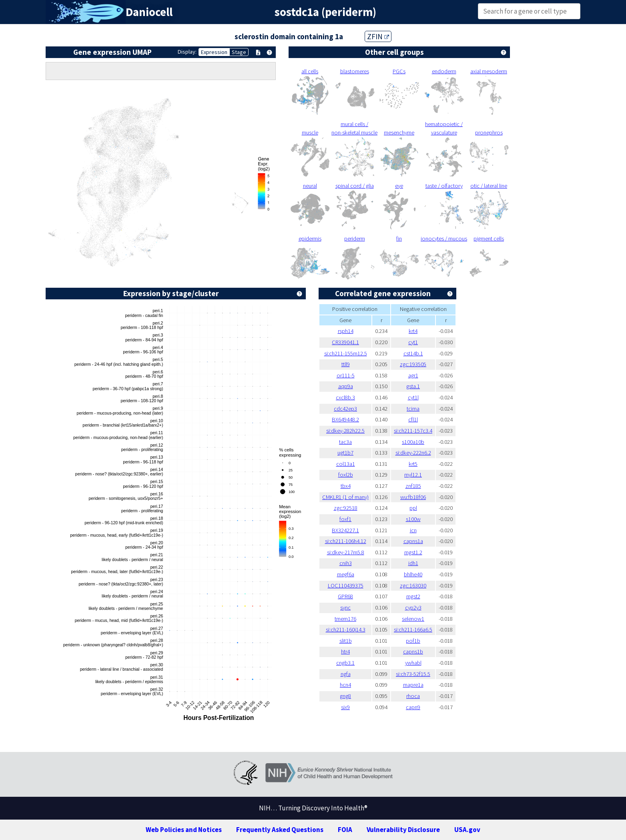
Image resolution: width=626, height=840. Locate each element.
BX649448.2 (345, 419)
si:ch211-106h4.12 (346, 541)
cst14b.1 (413, 353)
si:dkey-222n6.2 (413, 453)
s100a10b (413, 442)
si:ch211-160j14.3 (346, 629)
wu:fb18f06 (413, 497)
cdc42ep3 (345, 409)
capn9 (413, 707)
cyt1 (413, 342)
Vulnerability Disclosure (403, 830)
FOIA (345, 830)
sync (345, 607)
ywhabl (413, 663)
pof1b (413, 641)
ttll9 (346, 364)
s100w (413, 519)
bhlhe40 (413, 574)
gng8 (345, 696)
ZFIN (378, 36)
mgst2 (413, 596)
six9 (345, 707)
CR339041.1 (345, 342)
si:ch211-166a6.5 (413, 629)
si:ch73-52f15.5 (413, 674)
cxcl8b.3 (345, 397)
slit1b (346, 641)
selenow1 (413, 619)
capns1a (413, 541)
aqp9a (346, 386)
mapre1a (413, 685)
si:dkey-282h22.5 (345, 431)
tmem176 (345, 619)
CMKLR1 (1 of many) (345, 497)
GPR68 (345, 596)
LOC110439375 (346, 585)
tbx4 (346, 486)
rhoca (413, 696)
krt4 (413, 331)
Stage (239, 52)
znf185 (413, 486)
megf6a (346, 574)
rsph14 (346, 331)
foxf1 (345, 519)
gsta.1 (413, 386)
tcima (413, 409)
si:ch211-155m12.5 (346, 353)
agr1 (413, 375)
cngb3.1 (345, 663)
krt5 (413, 464)
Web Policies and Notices (184, 830)
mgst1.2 (413, 552)
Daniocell (149, 12)
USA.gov (467, 830)
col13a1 (346, 464)
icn (413, 530)
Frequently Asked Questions (280, 830)
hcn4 (345, 685)
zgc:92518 (346, 508)
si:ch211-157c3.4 (413, 431)
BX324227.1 (345, 530)
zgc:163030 (413, 585)
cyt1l (413, 397)
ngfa (346, 674)
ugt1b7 (345, 453)
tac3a (345, 442)
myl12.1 (413, 475)
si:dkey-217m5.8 (346, 552)
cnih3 (346, 563)
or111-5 (346, 375)
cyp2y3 (413, 607)
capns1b (413, 652)
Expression (214, 52)
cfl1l (413, 419)
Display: (187, 52)
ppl (413, 508)
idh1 (413, 563)
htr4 (345, 652)
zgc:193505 (413, 364)
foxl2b (346, 475)
